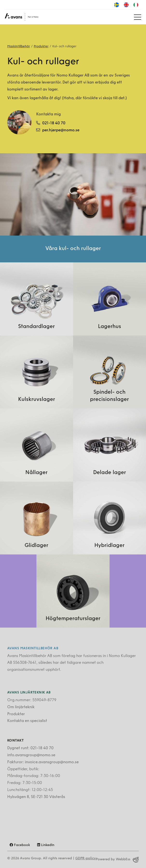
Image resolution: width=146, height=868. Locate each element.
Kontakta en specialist (27, 721)
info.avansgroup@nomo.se (31, 755)
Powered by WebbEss (117, 860)
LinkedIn (46, 845)
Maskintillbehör (19, 46)
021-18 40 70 (51, 123)
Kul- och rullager (64, 46)
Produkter (41, 46)
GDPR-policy (86, 858)
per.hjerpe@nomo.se (58, 130)
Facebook (20, 845)
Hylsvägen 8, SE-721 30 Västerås (36, 797)
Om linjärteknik (21, 707)
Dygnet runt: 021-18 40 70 (30, 748)
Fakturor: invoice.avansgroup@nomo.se (43, 762)
